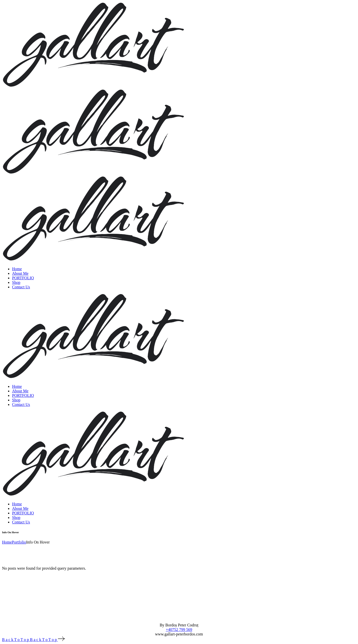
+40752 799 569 (179, 630)
